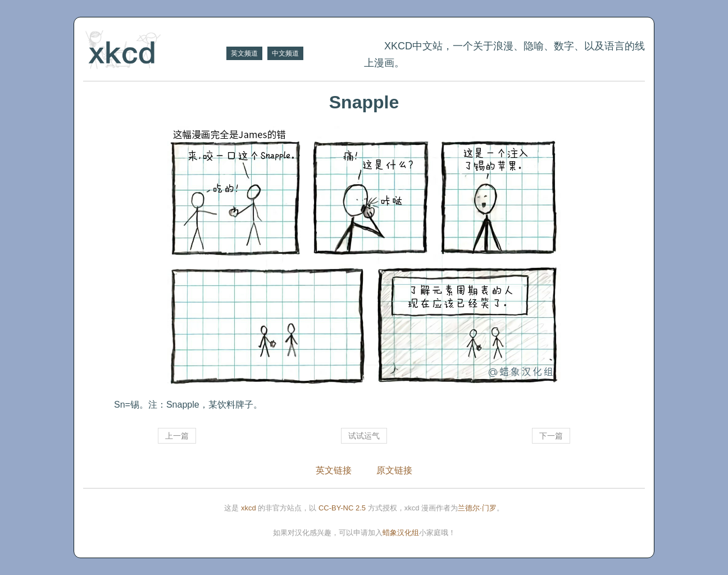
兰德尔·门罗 (477, 508)
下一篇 (551, 436)
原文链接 (394, 470)
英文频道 (244, 53)
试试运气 (364, 436)
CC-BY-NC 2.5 (342, 508)
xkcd (249, 508)
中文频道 (285, 53)
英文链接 (334, 470)
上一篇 (177, 436)
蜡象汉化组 (401, 533)
